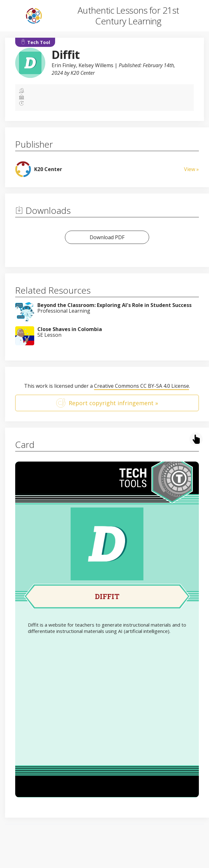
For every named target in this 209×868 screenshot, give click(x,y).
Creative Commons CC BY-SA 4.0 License (142, 386)
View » (191, 169)
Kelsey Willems (96, 65)
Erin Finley (64, 65)
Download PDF (107, 237)
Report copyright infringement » (107, 403)
